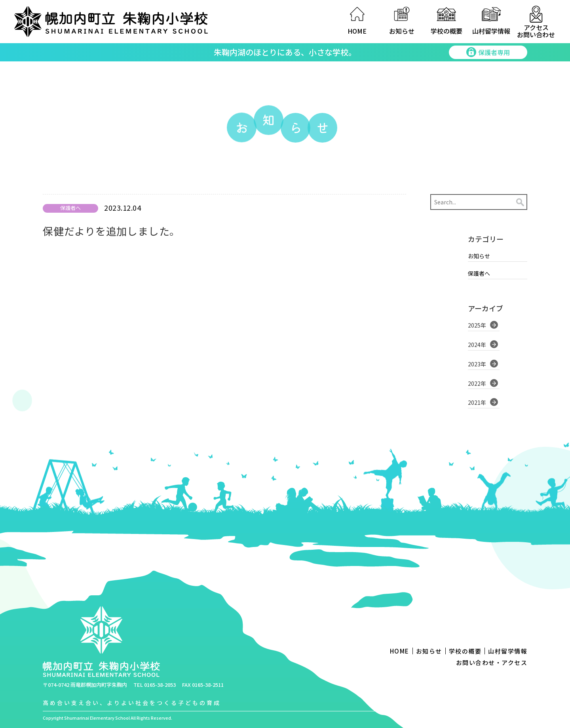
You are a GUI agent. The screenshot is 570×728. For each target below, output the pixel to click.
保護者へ (479, 273)
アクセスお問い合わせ (536, 30)
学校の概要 (446, 31)
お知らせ (402, 31)
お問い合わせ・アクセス (492, 662)
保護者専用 (488, 52)
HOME (357, 31)
